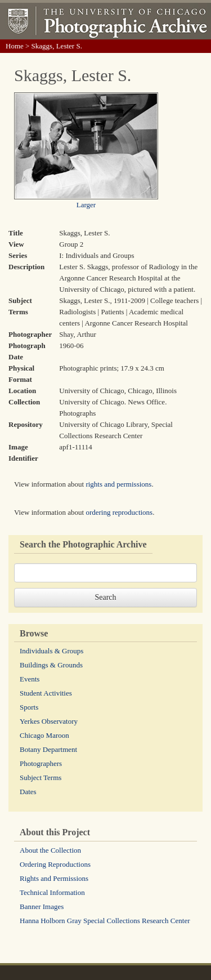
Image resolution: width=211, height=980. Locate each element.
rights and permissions (118, 484)
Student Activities (46, 693)
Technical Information (52, 892)
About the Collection (50, 850)
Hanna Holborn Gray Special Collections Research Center (105, 921)
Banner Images (42, 906)
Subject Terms (41, 778)
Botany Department (48, 749)
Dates (28, 792)
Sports (29, 707)
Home (15, 46)
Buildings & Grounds (51, 665)
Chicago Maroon (44, 735)
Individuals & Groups (51, 651)
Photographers (41, 763)
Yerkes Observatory (49, 721)
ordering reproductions (119, 512)
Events (30, 679)
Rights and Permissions (54, 878)
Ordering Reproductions (55, 864)
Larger (86, 205)
